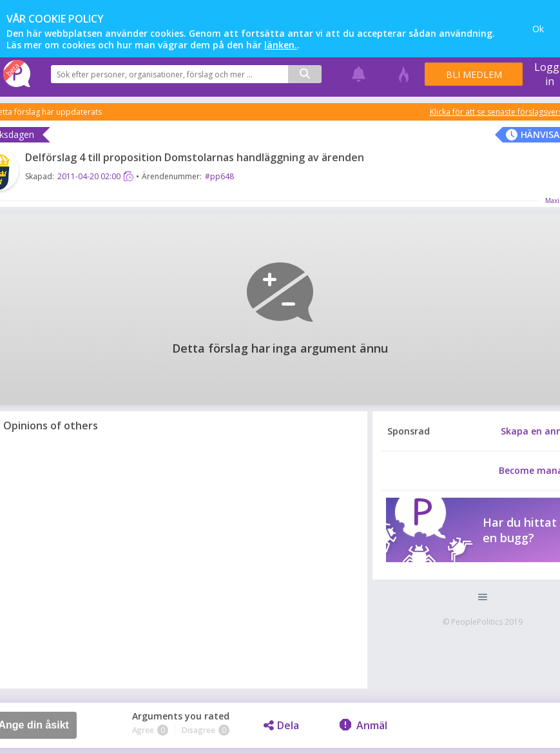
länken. (281, 45)
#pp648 (219, 176)
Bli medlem (474, 74)
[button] (482, 597)
